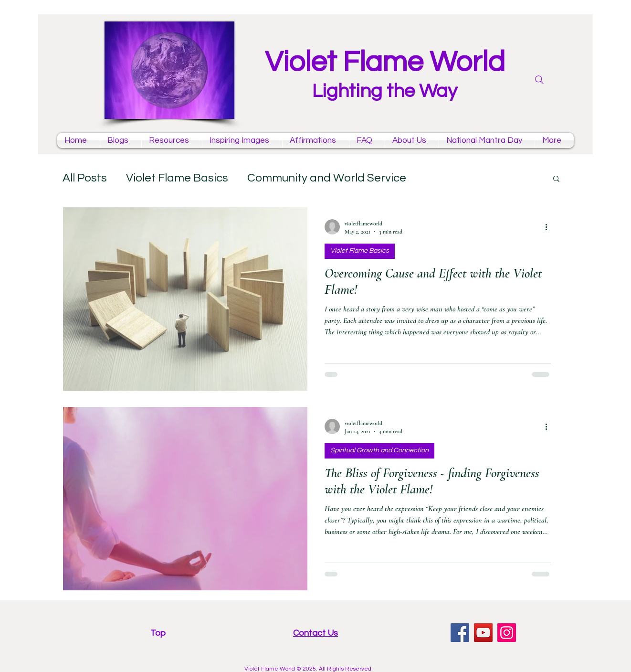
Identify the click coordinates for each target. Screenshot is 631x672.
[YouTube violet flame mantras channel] (483, 633)
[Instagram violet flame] (507, 633)
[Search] (539, 80)
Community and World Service (327, 178)
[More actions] (549, 227)
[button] (556, 179)
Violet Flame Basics (177, 178)
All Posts (85, 178)
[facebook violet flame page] (460, 633)
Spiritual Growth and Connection (379, 450)
